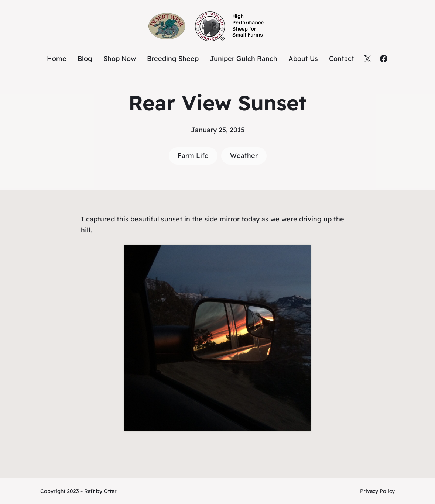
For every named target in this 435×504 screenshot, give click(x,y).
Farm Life (193, 156)
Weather (244, 156)
